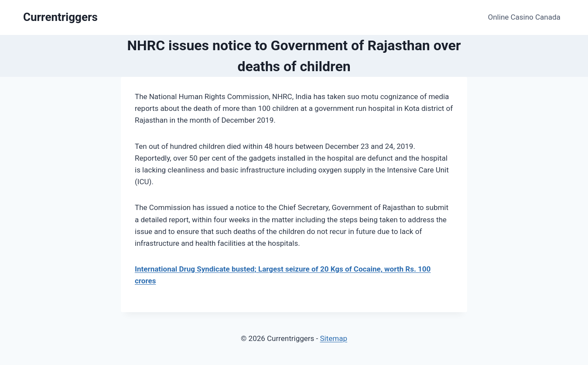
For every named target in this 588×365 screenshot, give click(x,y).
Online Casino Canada (524, 17)
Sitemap (333, 338)
